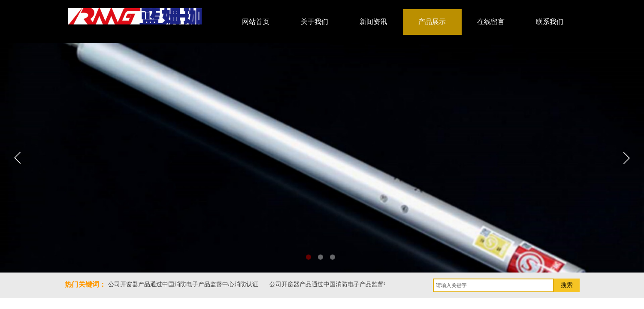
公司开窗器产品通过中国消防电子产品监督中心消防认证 (184, 284)
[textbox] (493, 285)
